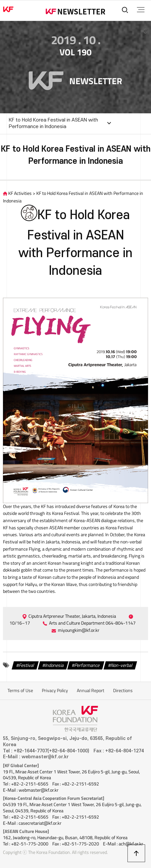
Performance (87, 665)
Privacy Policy (55, 690)
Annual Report (91, 690)
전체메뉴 (141, 10)
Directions (123, 690)
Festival (26, 665)
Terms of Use (20, 690)
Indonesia (54, 665)
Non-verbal (122, 665)
